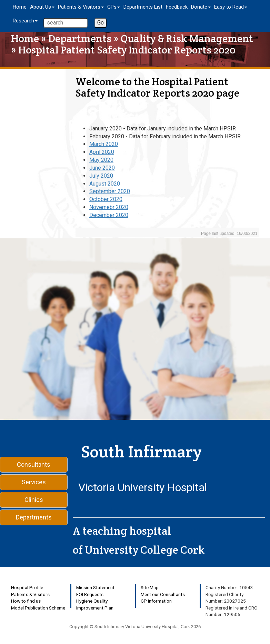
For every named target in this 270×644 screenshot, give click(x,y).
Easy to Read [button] (231, 7)
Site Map (150, 587)
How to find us (26, 601)
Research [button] (25, 21)
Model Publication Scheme (38, 608)
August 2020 (105, 184)
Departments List (143, 7)
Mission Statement (95, 587)
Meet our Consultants (163, 594)
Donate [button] (201, 7)
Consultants (34, 464)
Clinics (34, 500)
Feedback (177, 7)
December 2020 (109, 215)
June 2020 (102, 168)
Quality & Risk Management (187, 38)
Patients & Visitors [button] (81, 7)
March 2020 (104, 144)
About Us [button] (42, 7)
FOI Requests (90, 594)
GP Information (156, 601)
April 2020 (102, 152)
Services (34, 482)
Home (20, 7)
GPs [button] (114, 7)
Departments (80, 38)
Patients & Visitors (30, 594)
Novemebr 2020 (109, 207)
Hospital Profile (27, 587)
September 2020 (110, 191)
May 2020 (101, 160)
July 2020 (101, 176)
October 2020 (106, 199)
